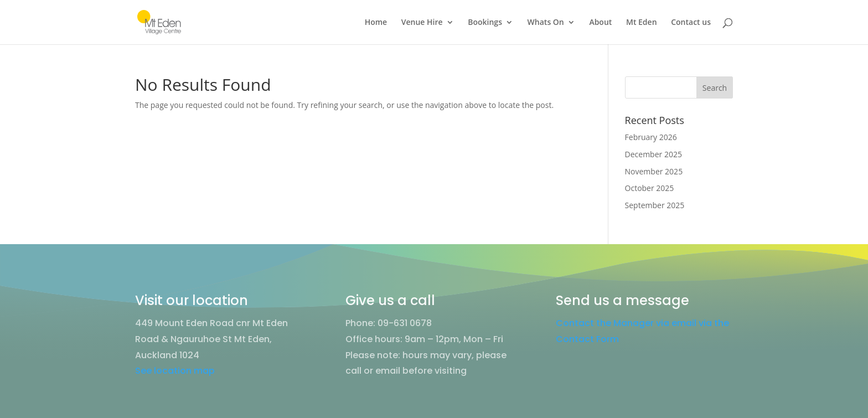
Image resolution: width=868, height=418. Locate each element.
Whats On (546, 23)
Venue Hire (422, 23)
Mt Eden (642, 23)
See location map (175, 371)
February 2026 (651, 137)
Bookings (485, 23)
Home (376, 23)
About (600, 23)
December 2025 (653, 154)
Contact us (691, 23)
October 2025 (650, 188)
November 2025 (654, 171)
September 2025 (655, 205)
